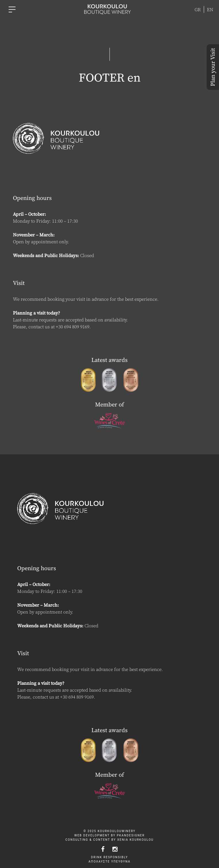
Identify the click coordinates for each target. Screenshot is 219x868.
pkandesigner (131, 835)
